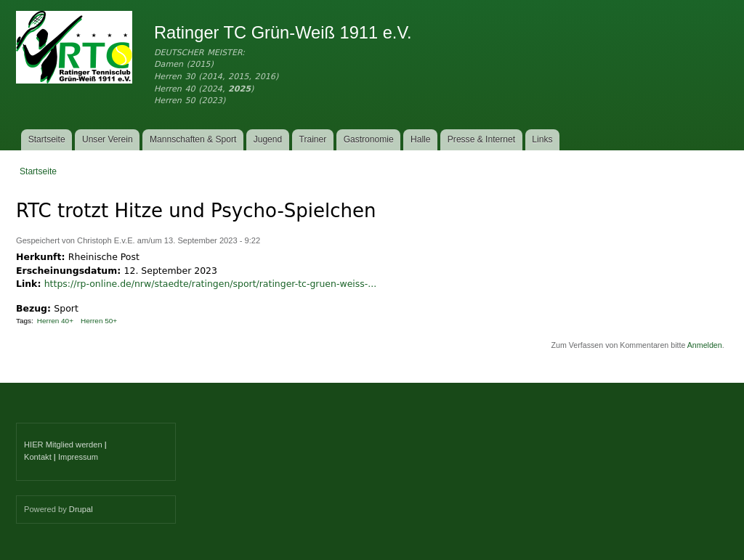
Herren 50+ (99, 321)
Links (542, 139)
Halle (421, 139)
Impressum (78, 457)
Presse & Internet (481, 139)
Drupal (81, 509)
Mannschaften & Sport (193, 139)
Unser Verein (108, 139)
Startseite (47, 139)
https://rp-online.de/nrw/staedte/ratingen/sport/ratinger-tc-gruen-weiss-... (210, 284)
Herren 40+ (55, 321)
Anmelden (705, 345)
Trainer (313, 139)
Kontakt (38, 457)
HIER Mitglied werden (63, 445)
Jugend (268, 139)
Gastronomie (369, 139)
